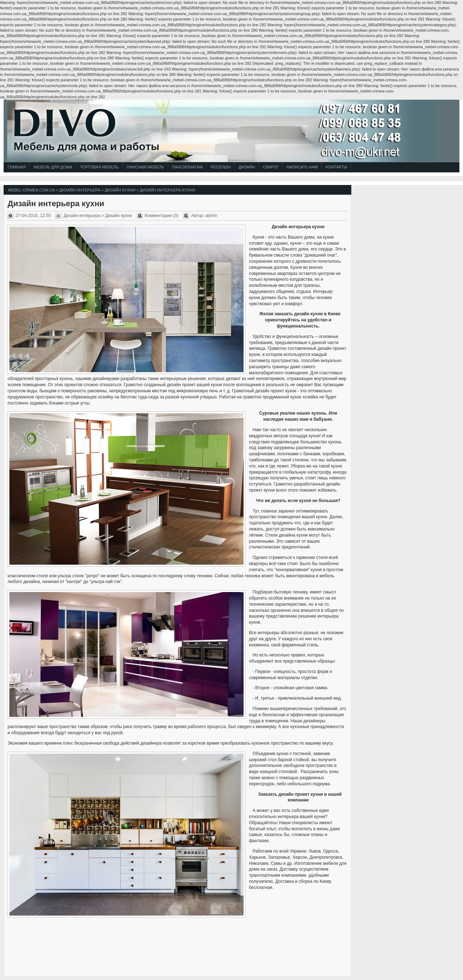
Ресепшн (221, 167)
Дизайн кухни (120, 190)
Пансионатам (188, 167)
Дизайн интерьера (80, 190)
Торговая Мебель (99, 167)
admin (211, 216)
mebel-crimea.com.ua (31, 190)
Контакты (336, 167)
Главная (17, 167)
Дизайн (247, 167)
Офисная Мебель (145, 167)
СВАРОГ (271, 167)
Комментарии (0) (162, 216)
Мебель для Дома (53, 167)
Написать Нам (302, 167)
